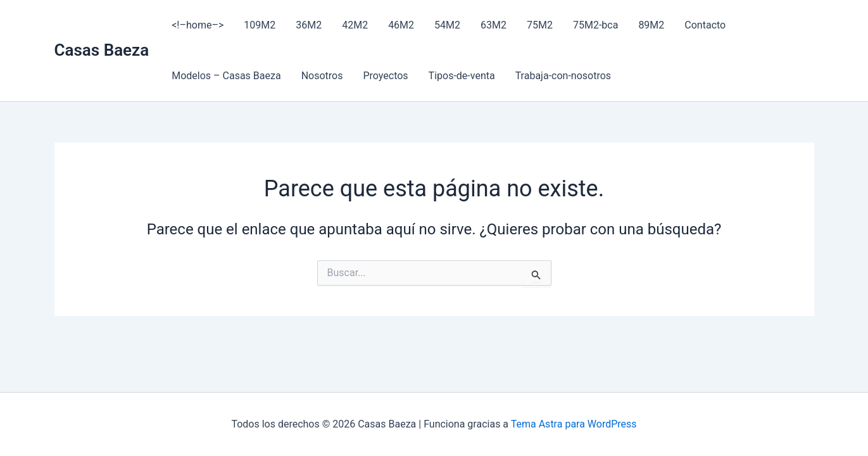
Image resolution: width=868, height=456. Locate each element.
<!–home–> (198, 25)
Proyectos (385, 76)
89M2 (651, 25)
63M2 (494, 25)
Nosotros (322, 76)
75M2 (540, 25)
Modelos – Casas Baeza (226, 76)
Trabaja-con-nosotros (563, 76)
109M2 (260, 25)
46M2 (401, 25)
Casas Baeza (102, 50)
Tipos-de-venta (462, 76)
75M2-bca (595, 25)
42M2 (355, 25)
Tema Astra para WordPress (574, 424)
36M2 (309, 25)
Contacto (705, 25)
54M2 (447, 25)
